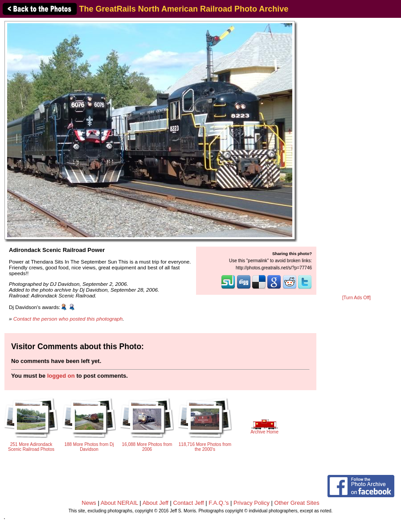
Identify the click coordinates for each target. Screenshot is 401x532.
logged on (61, 376)
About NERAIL (119, 503)
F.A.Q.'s (219, 503)
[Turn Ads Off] (356, 298)
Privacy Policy (252, 503)
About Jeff (155, 503)
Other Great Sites (297, 503)
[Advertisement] (356, 157)
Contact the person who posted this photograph (68, 319)
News (89, 503)
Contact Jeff (189, 503)
